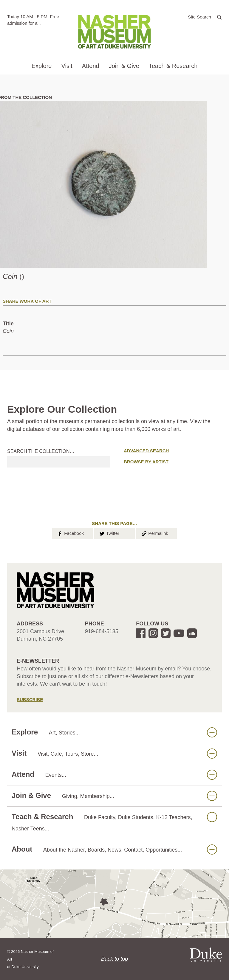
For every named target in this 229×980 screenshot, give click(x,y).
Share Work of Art (27, 301)
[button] (205, 17)
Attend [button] (91, 66)
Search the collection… (41, 451)
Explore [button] (42, 66)
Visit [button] (67, 66)
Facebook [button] (70, 533)
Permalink (154, 533)
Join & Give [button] (124, 66)
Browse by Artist (146, 462)
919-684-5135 (102, 631)
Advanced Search (146, 451)
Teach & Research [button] (173, 66)
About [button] (114, 849)
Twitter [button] (109, 533)
